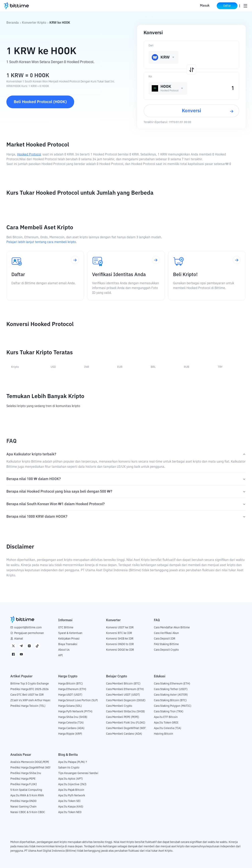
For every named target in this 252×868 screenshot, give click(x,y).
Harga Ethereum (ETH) (72, 689)
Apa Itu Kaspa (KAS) (71, 807)
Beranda (13, 23)
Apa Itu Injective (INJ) (72, 784)
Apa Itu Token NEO (70, 812)
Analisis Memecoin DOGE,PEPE (30, 762)
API (61, 655)
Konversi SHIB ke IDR (120, 639)
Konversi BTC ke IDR (119, 633)
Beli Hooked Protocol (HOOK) (40, 102)
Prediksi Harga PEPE (23, 779)
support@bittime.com (28, 628)
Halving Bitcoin (163, 734)
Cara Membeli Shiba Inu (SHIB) (126, 712)
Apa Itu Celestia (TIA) (168, 728)
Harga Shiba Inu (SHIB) (73, 717)
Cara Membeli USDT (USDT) (123, 695)
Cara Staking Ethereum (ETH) (172, 684)
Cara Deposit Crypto (166, 650)
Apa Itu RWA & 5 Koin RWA (27, 796)
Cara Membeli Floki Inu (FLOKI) (126, 723)
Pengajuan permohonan (29, 633)
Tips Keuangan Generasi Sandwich (80, 773)
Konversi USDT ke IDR (120, 628)
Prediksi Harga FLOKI (24, 784)
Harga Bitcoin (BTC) (71, 684)
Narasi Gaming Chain (23, 807)
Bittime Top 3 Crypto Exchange (30, 684)
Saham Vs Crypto (69, 768)
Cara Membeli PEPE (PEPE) (123, 717)
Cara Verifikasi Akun (166, 633)
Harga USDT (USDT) (70, 695)
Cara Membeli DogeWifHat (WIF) (126, 728)
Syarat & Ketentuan (70, 633)
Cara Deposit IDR (165, 639)
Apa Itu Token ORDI (166, 723)
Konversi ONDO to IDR (120, 644)
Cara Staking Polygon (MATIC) (173, 706)
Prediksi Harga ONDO (23, 801)
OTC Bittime (66, 628)
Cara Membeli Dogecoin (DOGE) (126, 700)
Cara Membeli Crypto (119, 706)
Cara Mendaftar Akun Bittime (172, 628)
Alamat (19, 639)
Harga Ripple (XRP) (70, 734)
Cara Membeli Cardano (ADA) (124, 734)
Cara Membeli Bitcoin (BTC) (123, 684)
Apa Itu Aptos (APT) (71, 779)
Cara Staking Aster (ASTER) (171, 695)
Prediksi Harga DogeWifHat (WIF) (31, 768)
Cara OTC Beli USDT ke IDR (27, 695)
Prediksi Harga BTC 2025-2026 (30, 689)
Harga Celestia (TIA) (71, 723)
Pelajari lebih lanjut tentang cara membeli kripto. (42, 242)
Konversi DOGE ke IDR (120, 650)
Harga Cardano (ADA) (71, 728)
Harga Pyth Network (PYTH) (75, 712)
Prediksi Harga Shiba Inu (26, 773)
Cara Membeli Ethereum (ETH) (125, 689)
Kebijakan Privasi (69, 639)
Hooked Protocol (29, 155)
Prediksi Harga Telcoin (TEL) (28, 706)
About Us (64, 650)
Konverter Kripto (34, 23)
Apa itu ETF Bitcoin (166, 717)
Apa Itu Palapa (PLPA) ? (73, 762)
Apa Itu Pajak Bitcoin (71, 790)
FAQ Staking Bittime (166, 644)
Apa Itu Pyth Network (72, 796)
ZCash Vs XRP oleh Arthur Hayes (31, 700)
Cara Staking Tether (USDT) (171, 689)
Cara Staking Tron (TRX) (169, 712)
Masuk (205, 6)
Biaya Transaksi (68, 644)
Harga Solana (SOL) (70, 706)
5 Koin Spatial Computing (26, 790)
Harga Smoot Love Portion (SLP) (78, 700)
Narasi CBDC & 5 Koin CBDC (28, 812)
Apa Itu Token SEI (69, 801)
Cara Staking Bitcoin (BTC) (170, 700)
